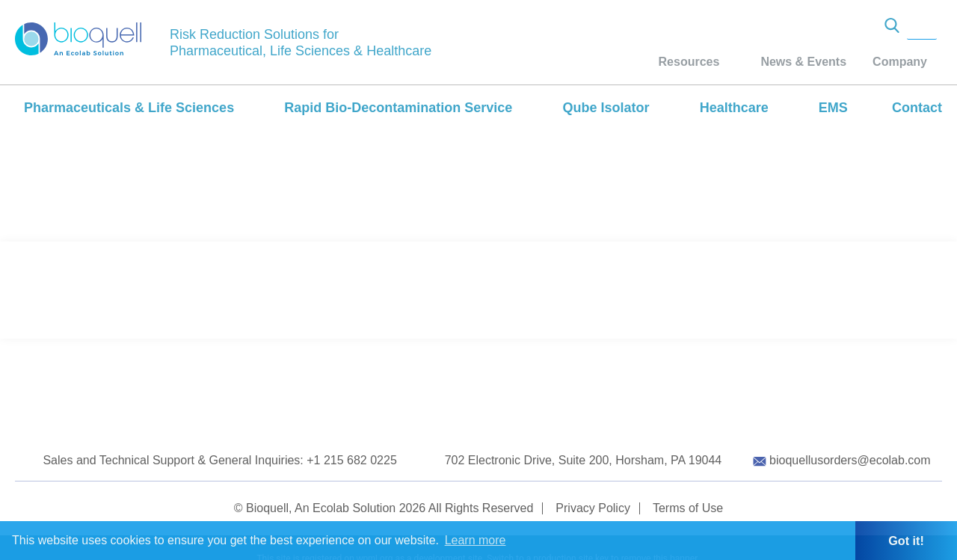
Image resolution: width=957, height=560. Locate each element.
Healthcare (734, 108)
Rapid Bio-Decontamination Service (398, 108)
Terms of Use (688, 508)
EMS (833, 108)
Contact (917, 108)
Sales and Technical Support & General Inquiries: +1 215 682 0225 (219, 460)
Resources (689, 62)
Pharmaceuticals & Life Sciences (129, 108)
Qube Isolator (606, 108)
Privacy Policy (593, 508)
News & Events (803, 62)
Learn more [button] (476, 540)
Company (900, 62)
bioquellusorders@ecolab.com (850, 460)
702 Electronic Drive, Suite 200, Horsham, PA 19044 (584, 460)
